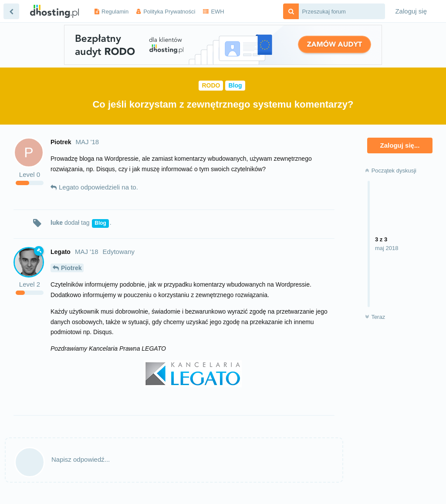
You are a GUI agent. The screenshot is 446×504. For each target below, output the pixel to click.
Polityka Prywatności (169, 12)
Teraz (375, 317)
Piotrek (71, 268)
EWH (217, 12)
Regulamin (115, 12)
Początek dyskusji (391, 171)
